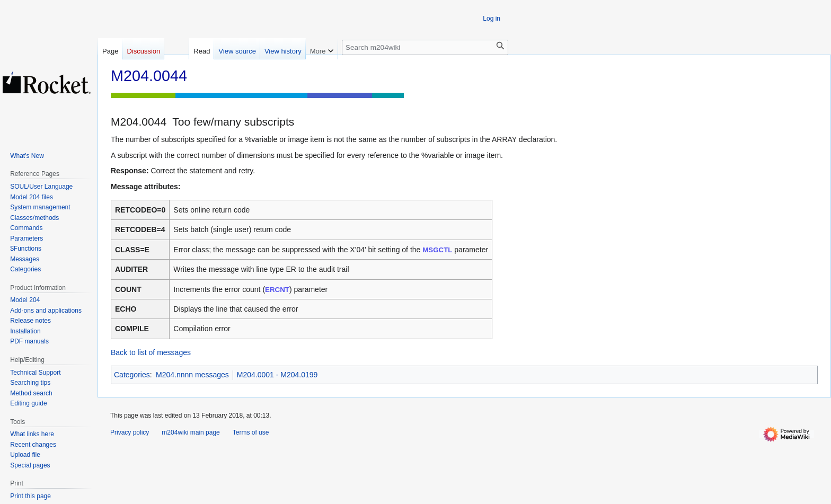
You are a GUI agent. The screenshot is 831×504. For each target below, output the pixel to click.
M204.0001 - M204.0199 (277, 375)
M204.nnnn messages (192, 375)
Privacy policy (130, 432)
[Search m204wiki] (425, 47)
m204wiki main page (191, 432)
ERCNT (277, 290)
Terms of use (251, 432)
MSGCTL (437, 250)
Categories (132, 375)
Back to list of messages (151, 352)
